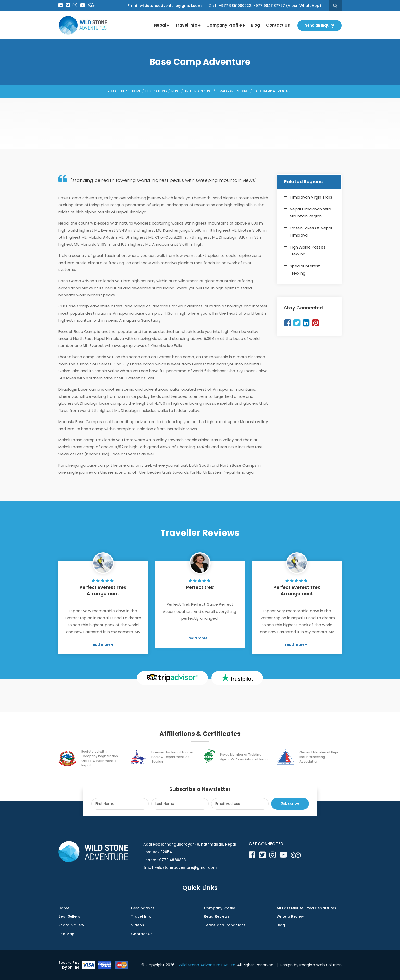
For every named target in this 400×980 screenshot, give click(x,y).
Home (136, 91)
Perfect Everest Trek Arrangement (103, 590)
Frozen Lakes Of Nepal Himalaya (311, 232)
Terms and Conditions (225, 925)
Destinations (156, 91)
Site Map (66, 934)
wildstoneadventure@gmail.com (171, 6)
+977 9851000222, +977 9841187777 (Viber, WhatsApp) (270, 6)
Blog (255, 25)
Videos (138, 925)
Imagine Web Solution (321, 965)
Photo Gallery (71, 925)
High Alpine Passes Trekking (308, 251)
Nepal (160, 25)
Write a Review (290, 916)
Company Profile (224, 25)
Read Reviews (217, 916)
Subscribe (290, 803)
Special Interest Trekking (305, 270)
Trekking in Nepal (198, 91)
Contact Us (278, 25)
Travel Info (186, 25)
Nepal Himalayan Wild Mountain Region (310, 213)
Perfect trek (200, 587)
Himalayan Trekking (233, 91)
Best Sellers (69, 916)
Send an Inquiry (320, 25)
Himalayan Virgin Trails (311, 197)
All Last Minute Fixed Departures (306, 908)
